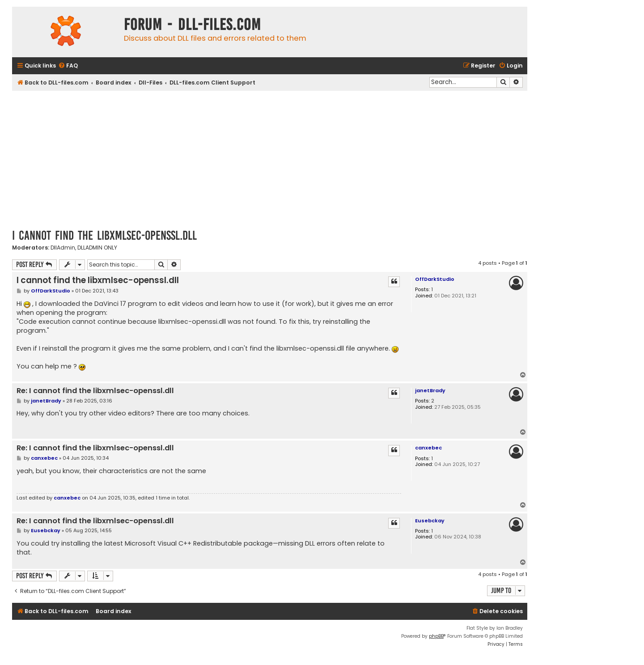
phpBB (436, 636)
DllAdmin (63, 248)
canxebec (428, 448)
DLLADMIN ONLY (97, 248)
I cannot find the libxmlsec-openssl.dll (104, 235)
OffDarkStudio (435, 279)
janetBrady (430, 390)
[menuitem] (68, 66)
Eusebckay (430, 521)
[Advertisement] (270, 158)
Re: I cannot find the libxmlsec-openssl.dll (95, 391)
